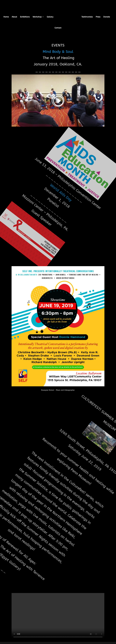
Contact (58, 28)
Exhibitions (25, 17)
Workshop (37, 17)
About (14, 17)
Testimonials (87, 17)
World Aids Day (61, 200)
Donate (107, 17)
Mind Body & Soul (61, 52)
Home (6, 17)
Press (98, 17)
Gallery (50, 17)
